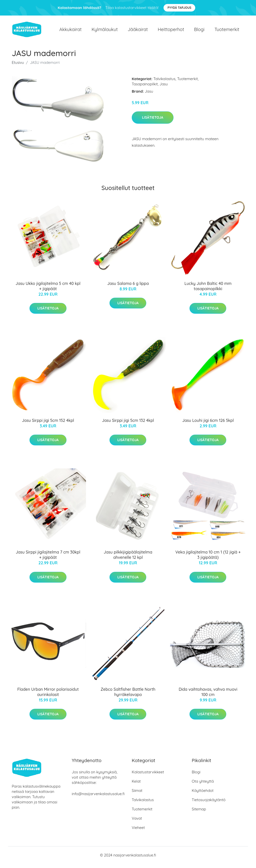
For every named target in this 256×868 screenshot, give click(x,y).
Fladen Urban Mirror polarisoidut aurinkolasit (48, 696)
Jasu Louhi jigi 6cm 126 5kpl (208, 425)
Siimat (137, 795)
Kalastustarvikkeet (148, 776)
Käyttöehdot (203, 795)
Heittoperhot (171, 31)
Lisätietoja (153, 122)
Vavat (137, 823)
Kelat (136, 786)
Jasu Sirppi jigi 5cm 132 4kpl (128, 425)
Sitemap (199, 813)
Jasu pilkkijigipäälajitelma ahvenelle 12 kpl (128, 559)
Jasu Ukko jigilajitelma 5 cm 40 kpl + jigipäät (48, 290)
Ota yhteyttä (203, 786)
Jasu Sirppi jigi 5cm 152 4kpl (48, 425)
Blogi (199, 31)
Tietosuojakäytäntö (209, 804)
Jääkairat (138, 31)
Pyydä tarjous (179, 8)
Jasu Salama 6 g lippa (128, 288)
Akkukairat (70, 31)
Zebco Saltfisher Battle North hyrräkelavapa (128, 696)
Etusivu (18, 67)
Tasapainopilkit (145, 88)
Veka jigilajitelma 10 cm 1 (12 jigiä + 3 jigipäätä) (208, 559)
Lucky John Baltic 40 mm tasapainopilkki (208, 290)
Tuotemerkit (227, 31)
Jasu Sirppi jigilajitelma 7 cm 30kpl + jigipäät (48, 559)
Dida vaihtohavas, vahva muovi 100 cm (208, 696)
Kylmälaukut (104, 31)
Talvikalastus (164, 83)
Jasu (164, 88)
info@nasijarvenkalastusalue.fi (98, 798)
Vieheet (138, 832)
